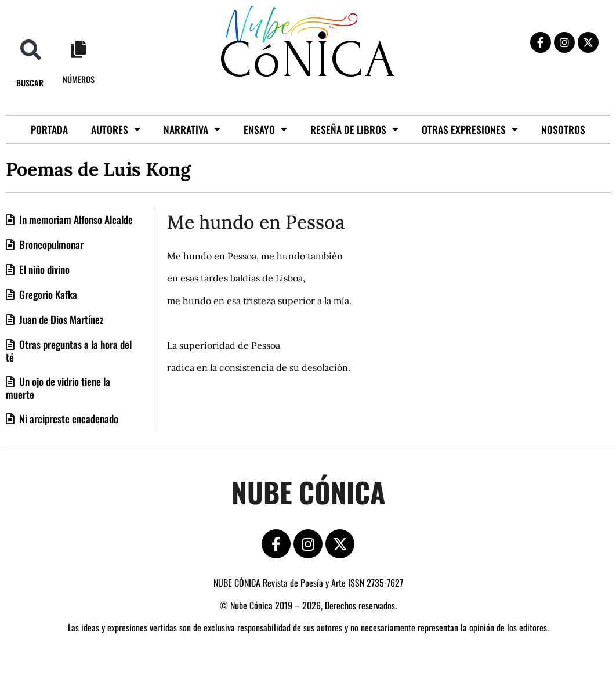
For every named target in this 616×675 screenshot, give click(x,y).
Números (79, 79)
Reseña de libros (354, 129)
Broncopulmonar (50, 244)
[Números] (78, 49)
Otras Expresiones (470, 129)
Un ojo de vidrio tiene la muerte (58, 388)
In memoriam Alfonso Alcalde (75, 219)
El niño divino (43, 269)
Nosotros (563, 129)
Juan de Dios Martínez (60, 319)
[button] (30, 50)
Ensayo (265, 129)
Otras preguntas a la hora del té (69, 351)
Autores (116, 129)
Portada (49, 129)
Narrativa (192, 129)
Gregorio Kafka (47, 294)
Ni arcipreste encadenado (68, 418)
